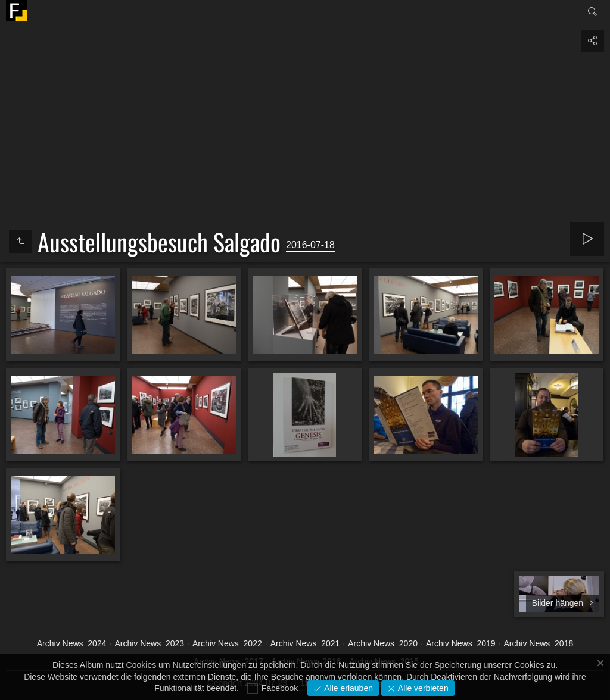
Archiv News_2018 (539, 643)
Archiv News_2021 (305, 643)
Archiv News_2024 (72, 643)
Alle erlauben (347, 688)
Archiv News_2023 (149, 643)
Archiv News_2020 (383, 643)
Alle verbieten (422, 688)
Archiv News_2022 (227, 643)
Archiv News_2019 (461, 643)
